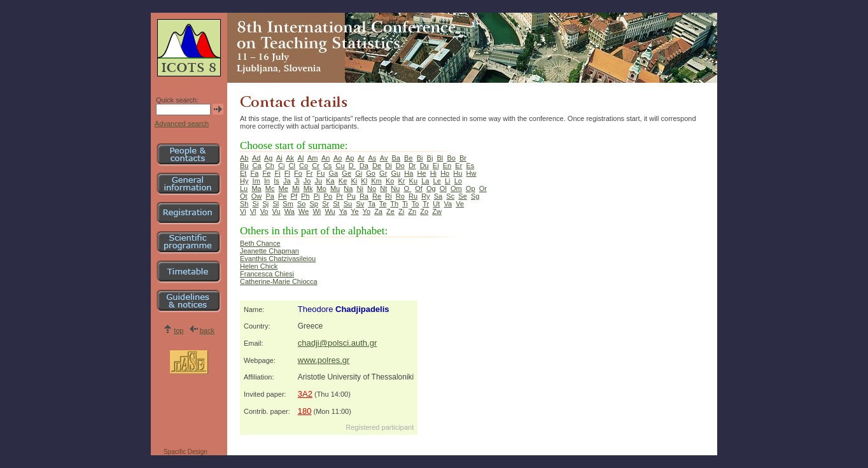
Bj (430, 158)
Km (376, 181)
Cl (291, 166)
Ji (297, 181)
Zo (424, 211)
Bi (420, 158)
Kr (401, 181)
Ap (350, 158)
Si (256, 204)
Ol (443, 188)
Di (388, 166)
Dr (412, 166)
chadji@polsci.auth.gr (337, 343)
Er (458, 166)
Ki (354, 181)
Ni (360, 188)
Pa (269, 196)
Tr (426, 204)
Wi (317, 211)
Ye (354, 211)
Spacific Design (185, 452)
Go (371, 173)
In (267, 181)
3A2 (305, 394)
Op (471, 188)
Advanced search (182, 124)
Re (377, 196)
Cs (327, 166)
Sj (266, 204)
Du (424, 166)
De (377, 166)
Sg (475, 196)
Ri (388, 196)
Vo (264, 211)
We (304, 211)
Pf (294, 196)
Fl (287, 173)
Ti (405, 204)
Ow (257, 196)
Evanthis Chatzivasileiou (278, 259)
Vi (243, 211)
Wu (330, 211)
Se (462, 196)
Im (256, 181)
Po (328, 196)
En (447, 166)
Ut (436, 204)
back (207, 330)
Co (304, 166)
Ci (281, 166)
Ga (334, 173)
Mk (308, 188)
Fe (267, 173)
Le (437, 181)
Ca (257, 166)
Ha (409, 173)
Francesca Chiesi (267, 274)
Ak (290, 158)
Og (431, 188)
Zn (412, 211)
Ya (343, 211)
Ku (413, 181)
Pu (351, 196)
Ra (364, 196)
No (372, 188)
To (416, 204)
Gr (383, 173)
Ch (270, 166)
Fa (255, 173)
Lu (244, 188)
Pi (317, 196)
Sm (288, 204)
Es (470, 166)
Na (348, 188)
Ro (400, 196)
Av (384, 158)
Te (383, 204)
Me (283, 188)
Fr (309, 173)
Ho (445, 173)
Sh (244, 204)
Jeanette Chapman (269, 251)
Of (419, 188)
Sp (314, 204)
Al (301, 158)
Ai (279, 158)
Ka (330, 181)
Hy (244, 181)
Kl (364, 181)
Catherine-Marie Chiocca (279, 281)
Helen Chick (259, 266)
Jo (307, 181)
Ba (396, 158)
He (421, 173)
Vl (253, 211)
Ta (372, 204)
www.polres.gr (324, 360)
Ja (287, 181)
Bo (451, 158)
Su (348, 204)
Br (463, 158)
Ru (413, 196)
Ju (319, 181)
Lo (458, 181)
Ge (346, 173)
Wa (290, 211)
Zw (437, 211)
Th (394, 204)
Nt (383, 188)
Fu (321, 173)
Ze (390, 211)
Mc (270, 188)
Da (364, 166)
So (301, 204)
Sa (438, 196)
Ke (343, 181)
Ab (244, 158)
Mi (296, 188)
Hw (472, 173)
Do (400, 166)
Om (456, 188)
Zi (401, 211)
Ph (305, 196)
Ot (244, 196)
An (325, 158)
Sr (325, 204)
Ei (436, 166)
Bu (244, 166)
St (336, 204)
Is (276, 181)
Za (378, 211)
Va (448, 204)
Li (448, 181)
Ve (460, 204)
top (178, 330)
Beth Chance (260, 243)
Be (408, 158)
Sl (276, 204)
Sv (360, 204)
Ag (268, 158)
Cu (340, 166)
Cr (316, 166)
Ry (425, 196)
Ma (256, 188)
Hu (458, 173)
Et (243, 173)
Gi (359, 173)
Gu (395, 173)
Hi (433, 173)
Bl (440, 158)
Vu (276, 211)
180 (305, 411)
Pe (282, 196)
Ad (256, 158)
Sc (450, 196)
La (425, 181)
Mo (322, 188)
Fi (277, 173)
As (372, 158)
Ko (390, 181)
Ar (361, 158)
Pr (339, 196)
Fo (298, 173)
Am (313, 158)
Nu (395, 188)
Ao (338, 158)
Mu (335, 188)
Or (483, 188)
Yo (367, 211)
